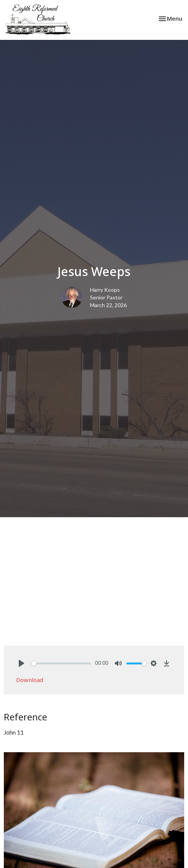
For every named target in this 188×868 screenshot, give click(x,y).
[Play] (21, 663)
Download (30, 680)
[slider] (61, 663)
